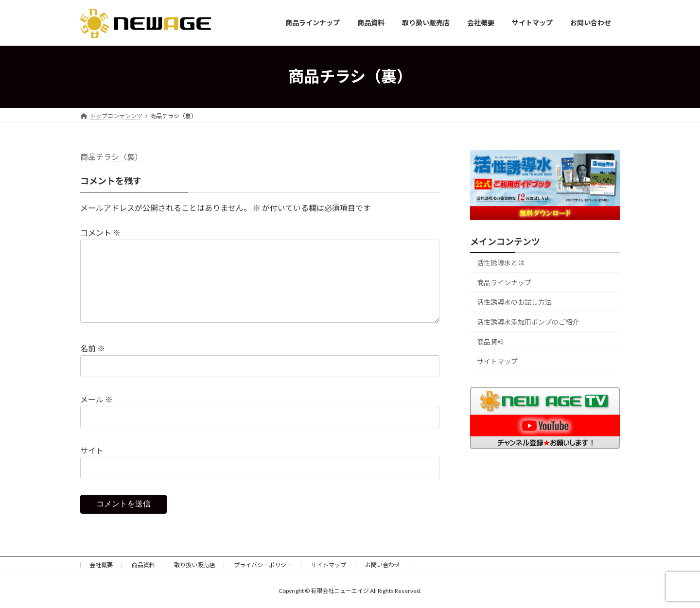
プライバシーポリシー (263, 565)
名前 (93, 348)
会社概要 (101, 565)
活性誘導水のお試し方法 (514, 302)
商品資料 (490, 341)
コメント (100, 233)
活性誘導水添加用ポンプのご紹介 (528, 322)
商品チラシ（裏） (111, 157)
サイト (92, 450)
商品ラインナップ (504, 282)
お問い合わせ (383, 565)
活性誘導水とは (501, 263)
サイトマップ (497, 361)
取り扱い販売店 (194, 565)
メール (96, 399)
